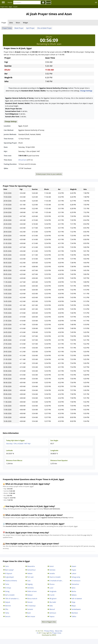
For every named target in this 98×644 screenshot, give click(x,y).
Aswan (74, 566)
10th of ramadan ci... (12, 599)
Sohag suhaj (76, 577)
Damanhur (75, 584)
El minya (8, 588)
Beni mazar (31, 616)
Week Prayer (19, 28)
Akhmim (8, 606)
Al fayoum (9, 573)
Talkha (74, 616)
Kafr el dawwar (77, 599)
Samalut (30, 609)
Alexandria (31, 566)
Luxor (51, 588)
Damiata (52, 570)
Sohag (7, 591)
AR (96, 2)
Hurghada (53, 591)
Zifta (7, 609)
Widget (25, 23)
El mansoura (76, 581)
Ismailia (52, 573)
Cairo (7, 566)
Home (10, 2)
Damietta (30, 588)
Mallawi (30, 595)
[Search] (27, 2)
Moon (18, 23)
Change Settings (86, 91)
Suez (29, 581)
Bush (29, 613)
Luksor (74, 573)
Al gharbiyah (9, 577)
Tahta (7, 613)
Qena (73, 588)
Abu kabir (53, 602)
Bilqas (74, 606)
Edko (51, 606)
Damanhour (31, 570)
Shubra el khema (11, 581)
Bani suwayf (9, 570)
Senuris (8, 616)
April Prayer (30, 28)
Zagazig (30, 584)
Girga (73, 602)
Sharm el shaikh (55, 577)
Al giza (74, 570)
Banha (74, 591)
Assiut (51, 566)
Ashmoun (53, 613)
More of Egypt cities (49, 622)
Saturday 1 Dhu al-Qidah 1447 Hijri (18, 444)
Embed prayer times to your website (49, 174)
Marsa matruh (32, 599)
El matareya (31, 606)
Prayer (4, 23)
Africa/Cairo (23, 160)
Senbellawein (76, 609)
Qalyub (8, 602)
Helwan (30, 573)
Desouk (30, 602)
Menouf (52, 609)
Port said (30, 577)
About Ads (59, 631)
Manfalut (75, 613)
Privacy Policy (49, 631)
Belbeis (74, 595)
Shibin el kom (32, 591)
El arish (52, 595)
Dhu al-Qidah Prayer (45, 28)
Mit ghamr (53, 599)
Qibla (11, 23)
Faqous (52, 616)
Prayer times (57, 633)
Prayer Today (7, 28)
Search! (48, 3)
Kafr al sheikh (10, 595)
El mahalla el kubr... (56, 581)
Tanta (7, 584)
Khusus (52, 584)
